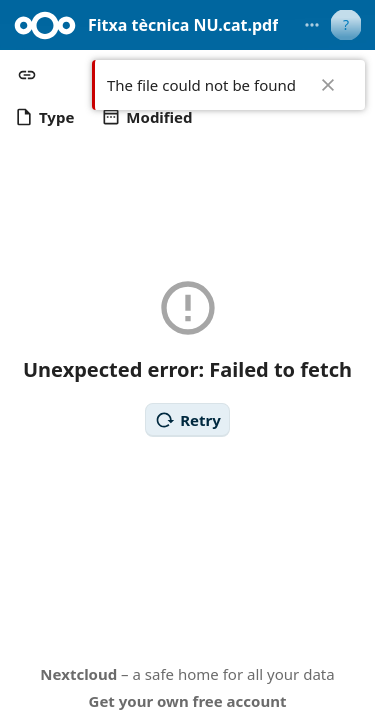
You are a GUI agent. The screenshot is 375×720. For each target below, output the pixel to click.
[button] (27, 75)
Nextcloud (78, 674)
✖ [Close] (328, 85)
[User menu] (346, 25)
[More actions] (312, 25)
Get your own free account (188, 701)
